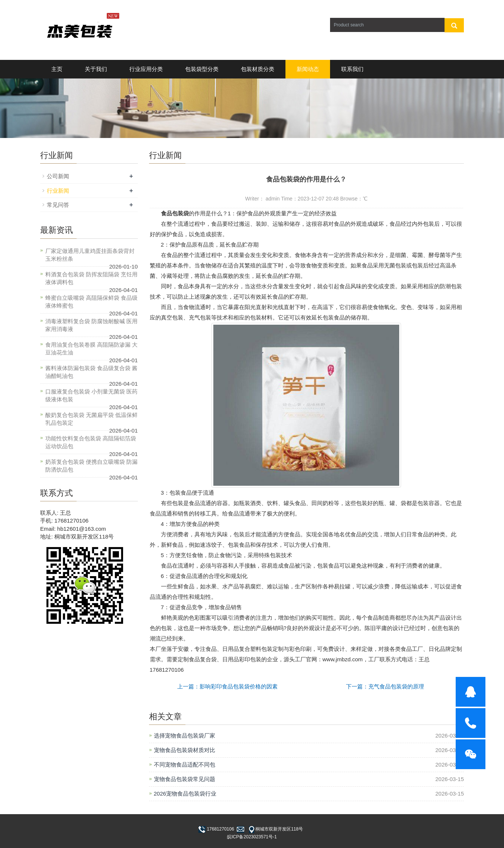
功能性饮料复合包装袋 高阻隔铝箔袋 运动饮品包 (91, 442)
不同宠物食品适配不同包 (185, 765)
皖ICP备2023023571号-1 (252, 837)
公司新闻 (58, 176)
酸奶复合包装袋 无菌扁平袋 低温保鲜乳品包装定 (91, 419)
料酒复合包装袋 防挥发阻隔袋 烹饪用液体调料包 (91, 278)
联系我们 (352, 69)
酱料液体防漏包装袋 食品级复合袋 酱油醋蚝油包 (91, 372)
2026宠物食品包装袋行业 (185, 794)
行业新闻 (58, 191)
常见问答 (58, 205)
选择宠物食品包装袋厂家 (185, 735)
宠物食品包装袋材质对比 (185, 750)
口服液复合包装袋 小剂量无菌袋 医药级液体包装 (91, 395)
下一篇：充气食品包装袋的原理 (385, 686)
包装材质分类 (258, 69)
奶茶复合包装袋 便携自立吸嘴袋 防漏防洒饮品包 (91, 466)
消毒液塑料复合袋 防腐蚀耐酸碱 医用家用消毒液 (91, 325)
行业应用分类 (146, 69)
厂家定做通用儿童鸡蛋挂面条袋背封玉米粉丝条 (90, 255)
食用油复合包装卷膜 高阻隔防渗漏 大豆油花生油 (91, 348)
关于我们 (96, 69)
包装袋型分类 (202, 69)
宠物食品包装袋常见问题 (185, 779)
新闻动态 (308, 69)
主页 (57, 69)
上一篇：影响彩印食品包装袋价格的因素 (227, 686)
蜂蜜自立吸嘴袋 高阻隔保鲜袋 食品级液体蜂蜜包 (91, 302)
